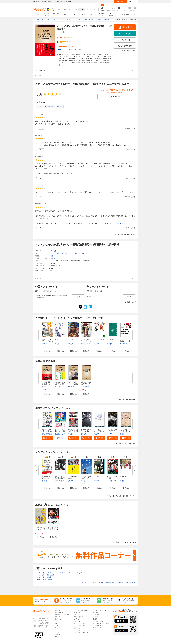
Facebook (58, 637)
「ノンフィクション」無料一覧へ (125, 443)
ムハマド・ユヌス (112, 481)
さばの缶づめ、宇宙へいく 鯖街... (60, 431)
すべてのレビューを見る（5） (126, 235)
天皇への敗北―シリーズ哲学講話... (73, 384)
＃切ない (60, 107)
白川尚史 (70, 344)
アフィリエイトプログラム (81, 632)
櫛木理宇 (84, 344)
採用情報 (96, 617)
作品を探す (77, 615)
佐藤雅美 (97, 344)
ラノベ (84, 14)
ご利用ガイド (134, 15)
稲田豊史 (44, 481)
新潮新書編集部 (85, 387)
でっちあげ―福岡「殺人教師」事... (86, 431)
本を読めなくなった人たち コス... (47, 478)
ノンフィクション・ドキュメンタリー (74, 253)
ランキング (58, 619)
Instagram (58, 630)
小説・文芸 (93, 14)
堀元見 (50, 434)
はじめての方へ (125, 15)
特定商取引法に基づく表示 (101, 624)
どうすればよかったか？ (73, 477)
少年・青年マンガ (47, 14)
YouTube (57, 634)
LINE (56, 626)
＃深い (40, 107)
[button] (47, 351)
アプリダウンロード (80, 617)
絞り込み (54, 9)
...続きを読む (70, 174)
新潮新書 (52, 258)
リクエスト (77, 630)
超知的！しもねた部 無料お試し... (47, 431)
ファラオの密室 (73, 339)
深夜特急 (97, 476)
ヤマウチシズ (91, 344)
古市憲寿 (57, 387)
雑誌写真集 (111, 14)
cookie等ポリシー (98, 626)
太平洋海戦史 (111, 339)
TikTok (57, 632)
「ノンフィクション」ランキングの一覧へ (122, 496)
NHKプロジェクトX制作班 (128, 344)
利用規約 (96, 619)
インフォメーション (80, 626)
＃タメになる (49, 107)
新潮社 (51, 256)
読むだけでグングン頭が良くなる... (125, 431)
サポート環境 (78, 621)
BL (65, 14)
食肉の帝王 (124, 476)
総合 (38, 14)
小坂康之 (57, 434)
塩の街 (57, 339)
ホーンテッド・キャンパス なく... (86, 341)
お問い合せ (77, 628)
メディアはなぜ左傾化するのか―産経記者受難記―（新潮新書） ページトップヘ (109, 582)
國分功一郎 (71, 387)
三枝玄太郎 (61, 32)
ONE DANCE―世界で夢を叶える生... (112, 431)
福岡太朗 (44, 434)
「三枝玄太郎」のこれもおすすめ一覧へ (123, 542)
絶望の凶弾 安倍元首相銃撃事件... (60, 478)
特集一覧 (57, 617)
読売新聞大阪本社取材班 (62, 481)
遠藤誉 (44, 387)
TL (74, 14)
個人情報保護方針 (98, 621)
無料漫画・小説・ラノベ (62, 615)
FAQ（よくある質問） (80, 624)
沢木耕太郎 (97, 481)
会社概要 (96, 613)
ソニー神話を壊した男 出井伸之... (86, 478)
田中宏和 (70, 434)
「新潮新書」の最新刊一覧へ (126, 399)
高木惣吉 (110, 344)
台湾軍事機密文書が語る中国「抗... (47, 384)
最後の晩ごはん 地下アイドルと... (47, 340)
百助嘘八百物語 (99, 339)
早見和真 (97, 434)
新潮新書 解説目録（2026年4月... (86, 384)
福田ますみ (84, 434)
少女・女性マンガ (56, 14)
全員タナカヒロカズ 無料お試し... (73, 431)
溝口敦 (122, 481)
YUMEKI (110, 434)
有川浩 (57, 344)
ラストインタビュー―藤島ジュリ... (99, 431)
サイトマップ (97, 628)
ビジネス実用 (102, 14)
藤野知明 (70, 481)
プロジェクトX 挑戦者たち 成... (126, 340)
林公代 (63, 434)
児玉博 (83, 481)
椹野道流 (44, 344)
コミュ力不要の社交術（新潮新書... (60, 384)
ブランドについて (98, 615)
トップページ (59, 613)
